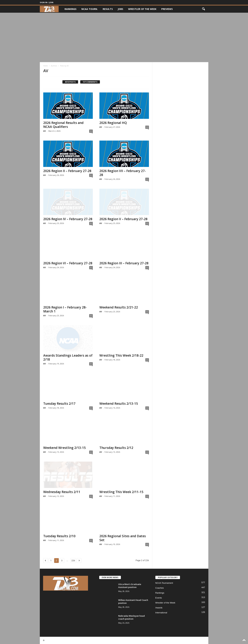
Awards (159, 608)
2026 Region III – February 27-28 (124, 263)
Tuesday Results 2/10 (59, 536)
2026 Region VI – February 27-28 (68, 263)
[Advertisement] (124, 37)
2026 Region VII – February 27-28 (123, 173)
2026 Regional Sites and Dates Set (123, 538)
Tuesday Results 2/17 (59, 404)
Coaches (160, 588)
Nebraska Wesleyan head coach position (132, 617)
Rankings (71, 9)
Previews (167, 9)
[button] (203, 9)
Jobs (120, 9)
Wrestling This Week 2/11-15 (121, 492)
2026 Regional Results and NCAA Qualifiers (63, 125)
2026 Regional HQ (113, 123)
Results (108, 9)
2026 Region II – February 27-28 (67, 171)
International (161, 613)
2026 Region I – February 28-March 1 (65, 309)
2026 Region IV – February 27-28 (68, 219)
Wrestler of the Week (142, 9)
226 (73, 561)
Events (159, 598)
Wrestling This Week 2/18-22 (121, 355)
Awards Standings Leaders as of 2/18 (68, 357)
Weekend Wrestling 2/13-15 (64, 448)
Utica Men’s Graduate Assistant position (130, 586)
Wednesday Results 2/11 (62, 492)
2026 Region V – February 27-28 (123, 219)
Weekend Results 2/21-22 (119, 307)
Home (45, 66)
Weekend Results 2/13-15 (119, 404)
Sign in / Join (47, 2)
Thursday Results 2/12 (116, 448)
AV (44, 131)
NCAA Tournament (164, 583)
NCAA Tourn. (90, 9)
